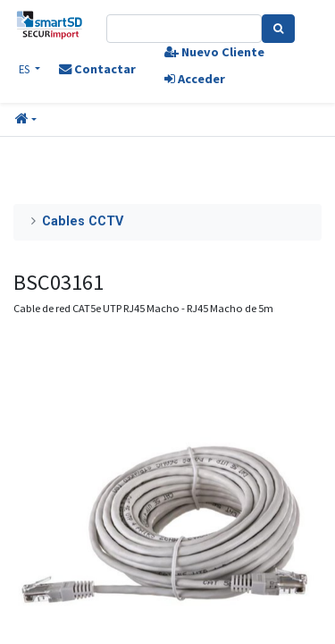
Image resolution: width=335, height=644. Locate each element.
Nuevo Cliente (214, 52)
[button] (26, 120)
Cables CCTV (83, 221)
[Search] (278, 29)
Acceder (195, 79)
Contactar (97, 69)
